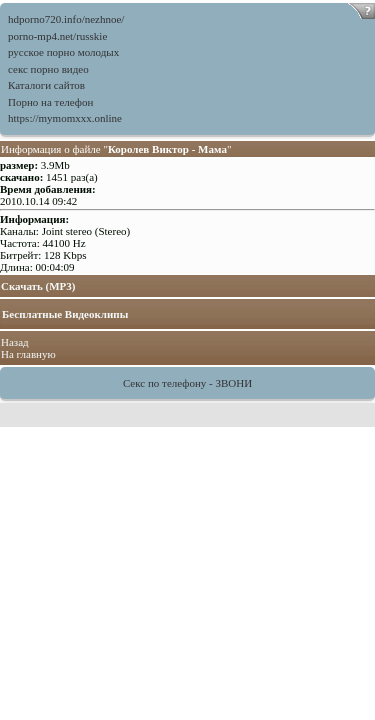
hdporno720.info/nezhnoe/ (66, 19)
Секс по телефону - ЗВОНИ (187, 383)
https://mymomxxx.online (65, 118)
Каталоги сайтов (46, 85)
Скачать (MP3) (38, 286)
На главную (28, 354)
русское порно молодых (63, 52)
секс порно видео (48, 69)
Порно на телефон (50, 102)
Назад (15, 342)
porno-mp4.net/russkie (57, 36)
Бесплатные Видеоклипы (65, 314)
